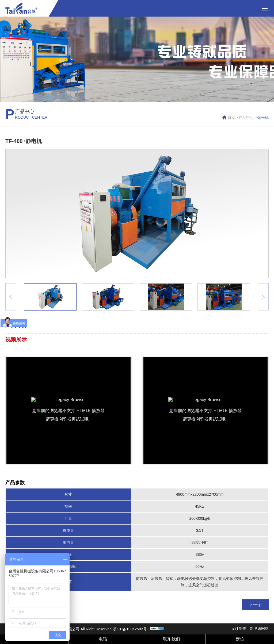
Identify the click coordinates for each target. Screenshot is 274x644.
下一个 (255, 605)
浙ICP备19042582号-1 (131, 629)
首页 (231, 118)
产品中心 (246, 118)
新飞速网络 (259, 629)
